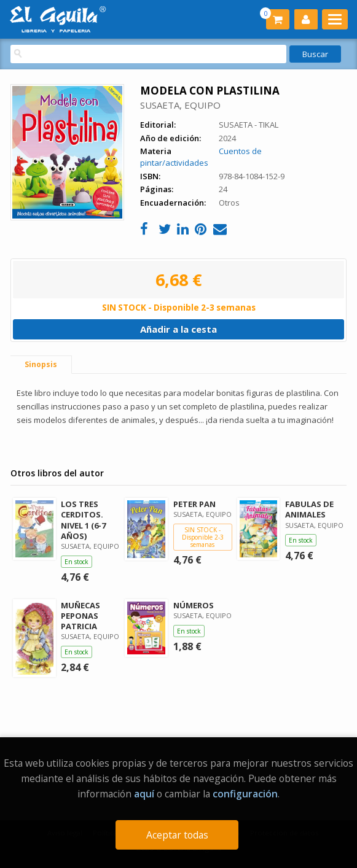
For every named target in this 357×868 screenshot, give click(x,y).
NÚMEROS (194, 605)
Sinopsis (41, 364)
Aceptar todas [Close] (177, 835)
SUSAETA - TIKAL (249, 125)
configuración (245, 794)
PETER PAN (194, 504)
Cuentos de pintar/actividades (201, 157)
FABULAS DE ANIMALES (309, 509)
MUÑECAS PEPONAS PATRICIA (80, 616)
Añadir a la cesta (178, 329)
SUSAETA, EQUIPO (180, 105)
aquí (144, 794)
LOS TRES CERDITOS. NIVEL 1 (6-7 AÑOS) (83, 520)
